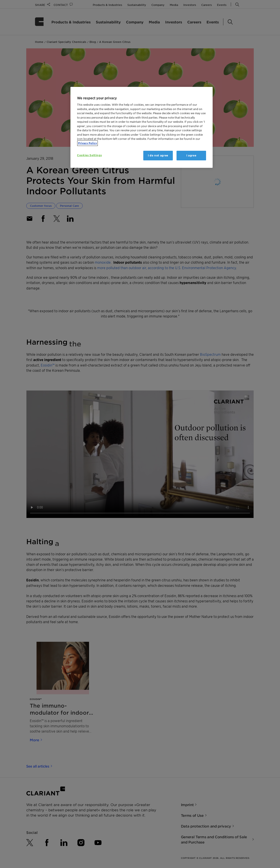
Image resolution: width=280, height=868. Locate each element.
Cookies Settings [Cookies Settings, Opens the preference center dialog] (89, 155)
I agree (191, 155)
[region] (142, 127)
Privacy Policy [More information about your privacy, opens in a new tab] (87, 143)
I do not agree (158, 155)
